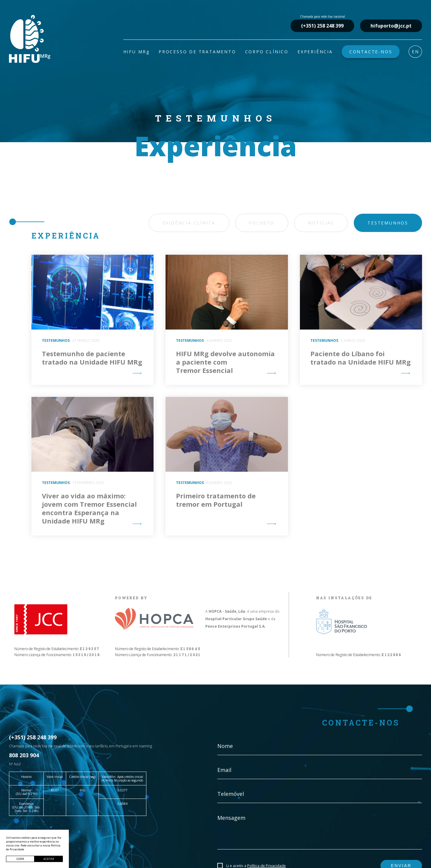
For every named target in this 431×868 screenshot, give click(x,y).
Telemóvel (231, 794)
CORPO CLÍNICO (267, 52)
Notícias (321, 223)
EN (416, 52)
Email (224, 770)
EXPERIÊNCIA (315, 52)
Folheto (262, 223)
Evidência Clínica (189, 223)
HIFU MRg (136, 52)
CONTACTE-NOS (371, 52)
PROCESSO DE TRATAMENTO (197, 52)
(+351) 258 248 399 (322, 26)
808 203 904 (24, 755)
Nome (225, 746)
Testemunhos (388, 223)
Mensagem (231, 818)
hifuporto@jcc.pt (391, 26)
